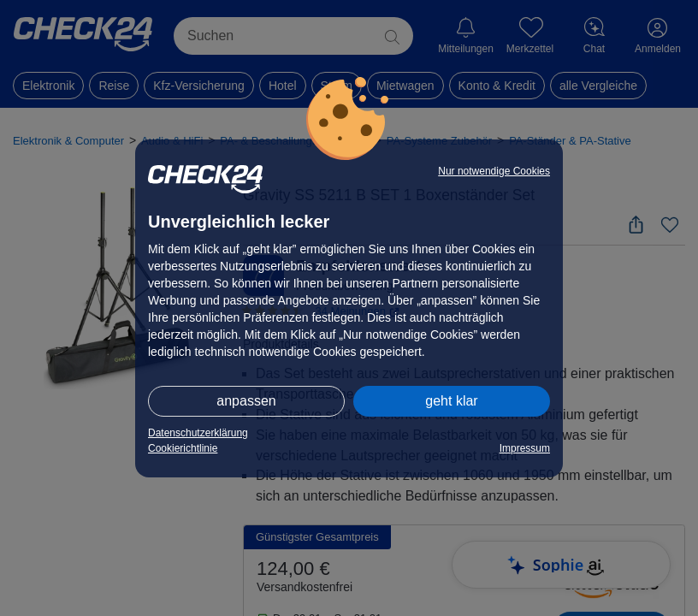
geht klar (451, 401)
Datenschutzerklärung (198, 433)
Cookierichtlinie (183, 448)
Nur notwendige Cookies (494, 171)
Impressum (525, 448)
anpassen (246, 401)
